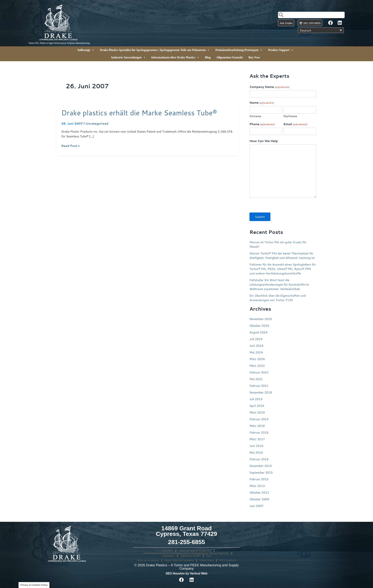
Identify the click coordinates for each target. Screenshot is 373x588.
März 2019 (257, 412)
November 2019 (261, 392)
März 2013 (257, 486)
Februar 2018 (259, 432)
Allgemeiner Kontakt (229, 57)
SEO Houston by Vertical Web (186, 573)
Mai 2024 (256, 352)
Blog (208, 57)
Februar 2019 (259, 419)
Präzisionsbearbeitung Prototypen (239, 50)
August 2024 (258, 332)
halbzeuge (86, 50)
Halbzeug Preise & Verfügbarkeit (195, 551)
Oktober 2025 (259, 326)
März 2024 (257, 359)
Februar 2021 (259, 386)
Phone (262, 124)
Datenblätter (168, 556)
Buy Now (254, 57)
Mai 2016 (256, 452)
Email (295, 124)
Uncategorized (97, 123)
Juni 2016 (256, 446)
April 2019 (257, 406)
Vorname (255, 116)
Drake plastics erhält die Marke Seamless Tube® (139, 113)
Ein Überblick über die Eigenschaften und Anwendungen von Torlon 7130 (278, 298)
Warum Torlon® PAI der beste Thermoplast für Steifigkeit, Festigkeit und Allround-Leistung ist (282, 255)
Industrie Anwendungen (128, 57)
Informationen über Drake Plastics (175, 57)
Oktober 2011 (259, 492)
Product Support (281, 50)
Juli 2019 (256, 399)
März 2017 (257, 439)
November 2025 (261, 319)
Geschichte (167, 551)
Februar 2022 (259, 372)
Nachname (290, 116)
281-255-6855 (186, 542)
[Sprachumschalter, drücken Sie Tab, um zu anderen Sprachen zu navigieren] (321, 30)
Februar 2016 (259, 459)
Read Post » (70, 146)
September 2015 (261, 472)
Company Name (269, 87)
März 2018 (257, 426)
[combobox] (311, 15)
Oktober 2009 (259, 499)
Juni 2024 (256, 346)
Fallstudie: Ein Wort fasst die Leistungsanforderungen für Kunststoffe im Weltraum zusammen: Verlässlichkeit (279, 284)
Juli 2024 (256, 339)
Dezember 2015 (261, 466)
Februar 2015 (259, 479)
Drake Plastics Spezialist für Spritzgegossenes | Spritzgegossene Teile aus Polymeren (155, 50)
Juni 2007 (256, 506)
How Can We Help (264, 141)
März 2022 (257, 366)
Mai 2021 (256, 379)
